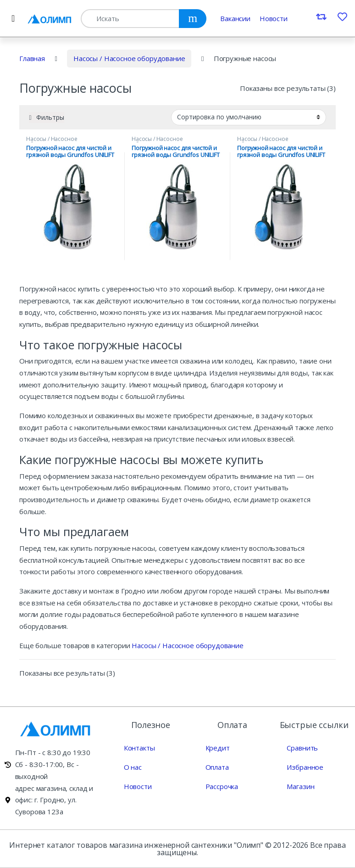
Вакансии (235, 18)
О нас (133, 767)
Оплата (217, 767)
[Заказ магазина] (249, 117)
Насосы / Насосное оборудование (129, 58)
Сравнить (302, 748)
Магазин (300, 786)
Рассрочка (222, 786)
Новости (274, 18)
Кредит (218, 748)
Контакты (139, 748)
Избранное (305, 767)
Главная (32, 58)
